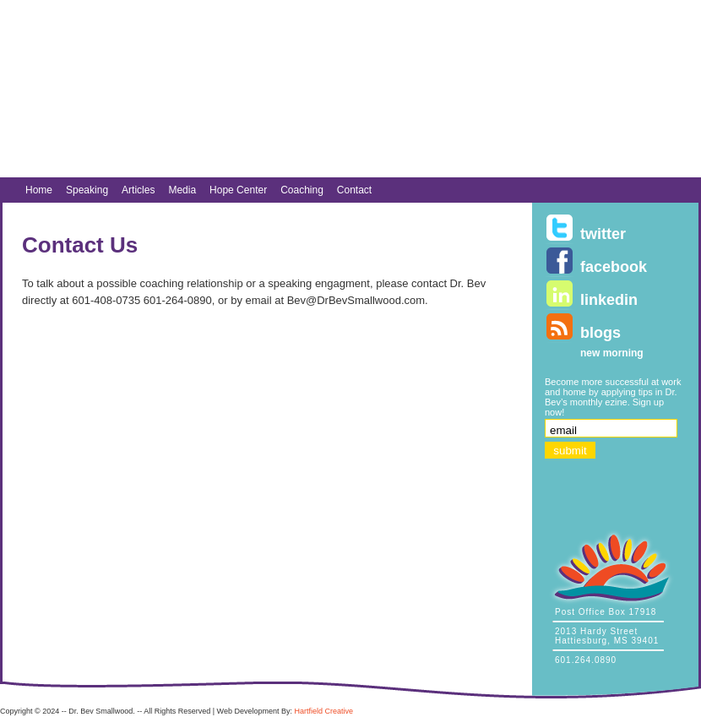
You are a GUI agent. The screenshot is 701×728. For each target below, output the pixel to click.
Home (39, 190)
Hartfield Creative (323, 711)
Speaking (87, 190)
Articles (138, 190)
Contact (354, 190)
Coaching (302, 190)
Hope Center (238, 190)
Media (182, 190)
